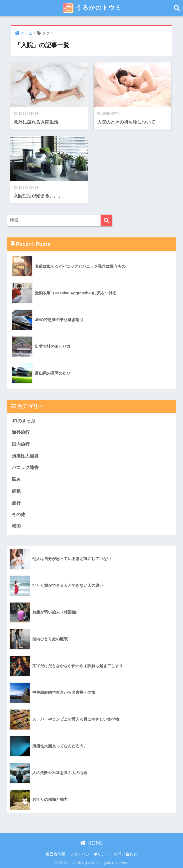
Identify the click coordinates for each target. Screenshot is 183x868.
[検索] (106, 220)
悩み (16, 479)
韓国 (16, 526)
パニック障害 (25, 468)
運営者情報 (56, 854)
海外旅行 (21, 432)
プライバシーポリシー (90, 854)
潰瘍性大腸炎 (25, 456)
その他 (19, 515)
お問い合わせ (126, 854)
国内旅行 (21, 444)
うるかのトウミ (92, 8)
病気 (16, 491)
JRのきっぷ (23, 421)
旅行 (16, 503)
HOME (91, 843)
